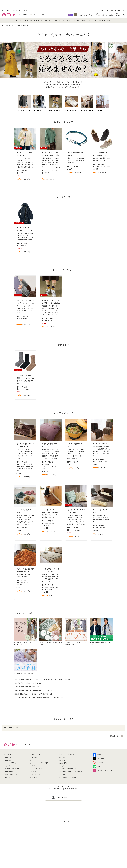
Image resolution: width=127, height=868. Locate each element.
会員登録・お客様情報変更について (70, 769)
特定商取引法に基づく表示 (12, 769)
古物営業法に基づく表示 (12, 772)
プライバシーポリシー (11, 766)
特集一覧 (34, 772)
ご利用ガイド (103, 10)
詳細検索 (82, 16)
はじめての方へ (9, 757)
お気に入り (117, 16)
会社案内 (7, 778)
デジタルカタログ (36, 766)
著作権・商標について (11, 775)
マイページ (104, 16)
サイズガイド (64, 775)
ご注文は (63, 757)
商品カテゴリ (89, 16)
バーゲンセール (36, 760)
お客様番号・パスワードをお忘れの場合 (71, 772)
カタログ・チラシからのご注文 (40, 763)
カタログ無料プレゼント (38, 769)
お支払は (63, 766)
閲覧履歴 (111, 16)
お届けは (63, 760)
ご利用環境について (10, 760)
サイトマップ (35, 778)
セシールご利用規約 (10, 763)
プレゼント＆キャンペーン (39, 775)
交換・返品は (64, 763)
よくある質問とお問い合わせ (116, 10)
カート (123, 16)
